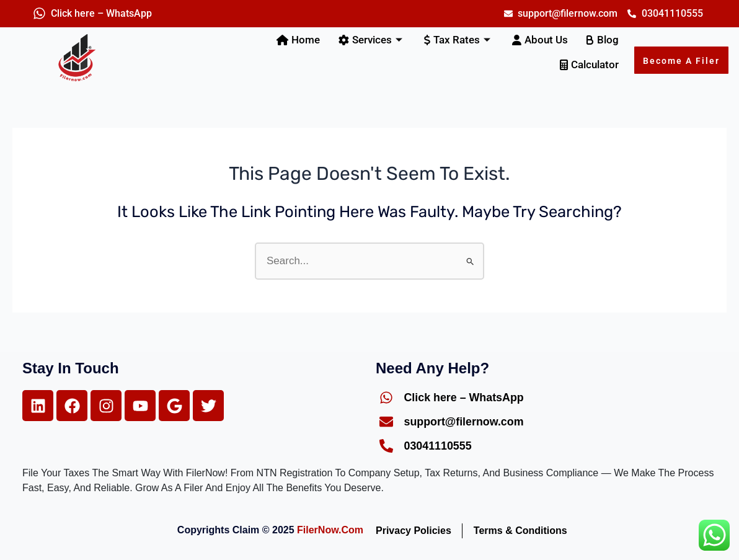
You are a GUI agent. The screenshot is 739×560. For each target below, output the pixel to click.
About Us (540, 40)
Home (298, 40)
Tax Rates (459, 40)
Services (372, 40)
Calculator (589, 64)
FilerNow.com (330, 530)
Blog (603, 40)
